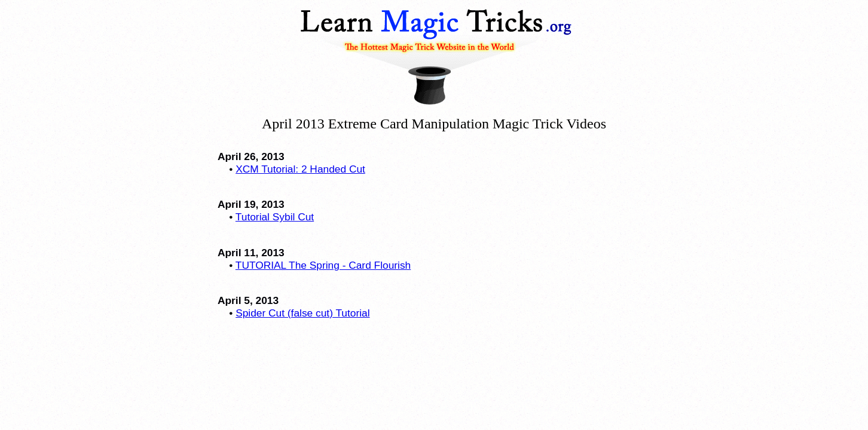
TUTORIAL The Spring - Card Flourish (323, 265)
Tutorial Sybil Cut (275, 217)
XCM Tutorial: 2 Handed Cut (300, 169)
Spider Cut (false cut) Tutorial (302, 313)
